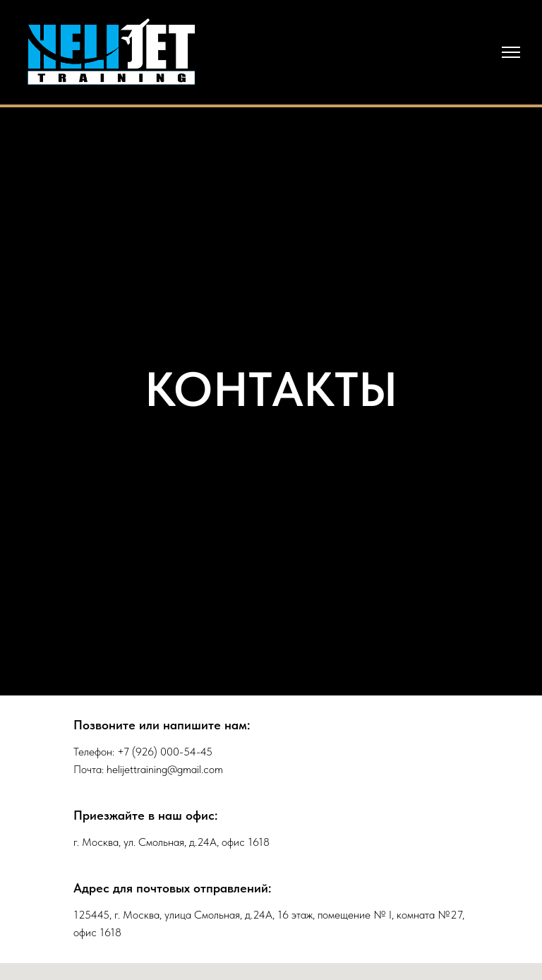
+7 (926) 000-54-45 (165, 752)
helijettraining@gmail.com (165, 769)
